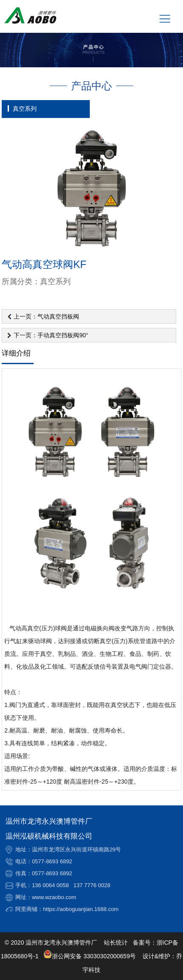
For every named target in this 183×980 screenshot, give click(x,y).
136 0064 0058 (50, 885)
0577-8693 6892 (52, 861)
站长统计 (116, 943)
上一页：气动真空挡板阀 (46, 316)
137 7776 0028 (92, 885)
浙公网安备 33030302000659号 (90, 956)
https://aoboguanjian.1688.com (81, 909)
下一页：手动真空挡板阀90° (51, 335)
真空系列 (25, 109)
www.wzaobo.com (54, 897)
